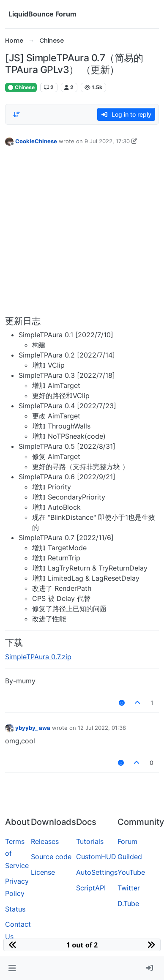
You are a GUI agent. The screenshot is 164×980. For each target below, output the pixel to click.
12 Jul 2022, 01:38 (102, 728)
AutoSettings (97, 872)
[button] (12, 968)
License (43, 872)
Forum (127, 841)
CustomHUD (96, 857)
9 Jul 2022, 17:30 (107, 141)
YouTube (131, 872)
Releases (45, 841)
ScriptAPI (91, 888)
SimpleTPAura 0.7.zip (38, 657)
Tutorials (90, 841)
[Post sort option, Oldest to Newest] (16, 115)
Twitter (129, 888)
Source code (51, 857)
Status (15, 909)
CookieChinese (36, 141)
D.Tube (128, 904)
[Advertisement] (79, 233)
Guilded (130, 857)
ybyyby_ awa (33, 728)
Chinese (21, 87)
